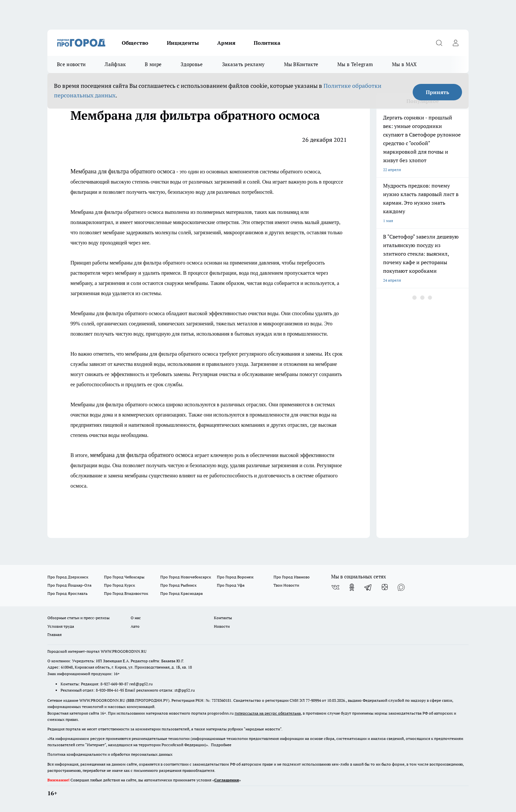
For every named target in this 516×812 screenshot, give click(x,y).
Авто (135, 626)
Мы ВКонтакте (301, 64)
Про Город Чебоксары (124, 577)
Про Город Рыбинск (178, 585)
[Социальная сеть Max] (401, 587)
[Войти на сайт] (455, 43)
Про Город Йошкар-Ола (69, 585)
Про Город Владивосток (126, 593)
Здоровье (192, 64)
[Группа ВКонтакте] (335, 587)
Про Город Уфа (231, 585)
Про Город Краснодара (181, 593)
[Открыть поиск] (439, 43)
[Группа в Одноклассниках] (352, 587)
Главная (54, 634)
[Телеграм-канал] (368, 587)
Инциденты (183, 43)
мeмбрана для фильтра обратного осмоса (142, 455)
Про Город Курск (119, 585)
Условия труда (61, 626)
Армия (226, 43)
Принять (438, 92)
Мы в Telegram (355, 64)
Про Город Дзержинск (68, 577)
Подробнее (221, 745)
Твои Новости (286, 585)
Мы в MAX (404, 64)
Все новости (71, 64)
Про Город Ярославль (67, 593)
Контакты (223, 618)
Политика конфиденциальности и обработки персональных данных (110, 754)
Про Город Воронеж (235, 577)
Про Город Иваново (292, 577)
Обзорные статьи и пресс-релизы (78, 618)
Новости (222, 626)
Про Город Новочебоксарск (186, 577)
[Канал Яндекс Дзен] (385, 587)
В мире (153, 64)
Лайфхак (115, 64)
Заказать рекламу (244, 64)
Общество (135, 43)
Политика (267, 43)
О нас (136, 618)
